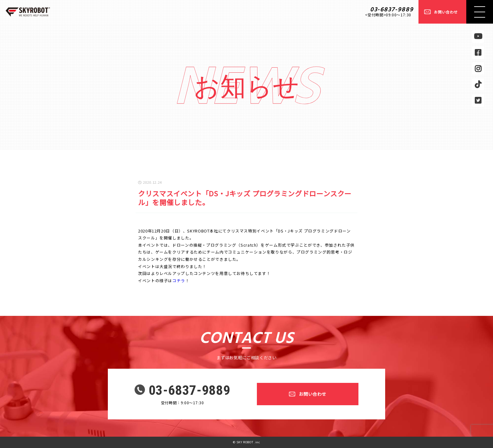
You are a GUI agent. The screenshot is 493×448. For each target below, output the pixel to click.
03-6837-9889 (392, 10)
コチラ (179, 280)
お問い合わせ (446, 12)
